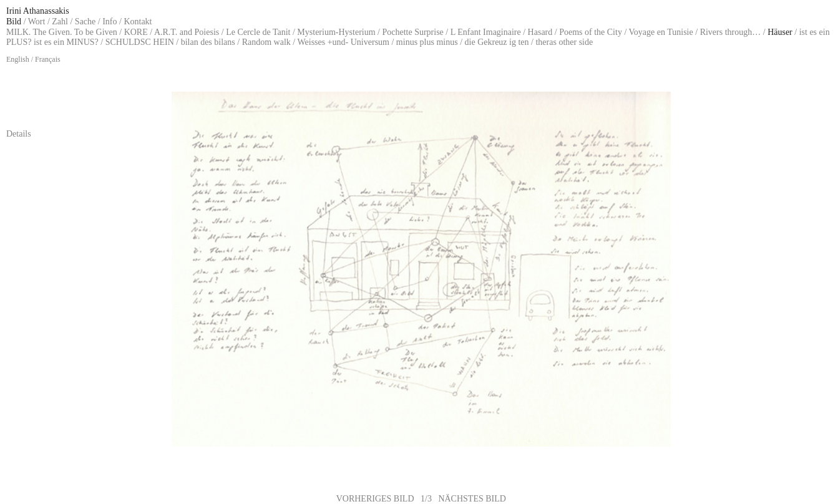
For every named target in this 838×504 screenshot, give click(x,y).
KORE (136, 32)
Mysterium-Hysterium (336, 32)
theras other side (564, 42)
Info (110, 22)
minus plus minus (427, 42)
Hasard (540, 32)
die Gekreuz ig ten (497, 42)
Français (48, 59)
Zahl (60, 22)
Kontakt (138, 22)
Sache (85, 22)
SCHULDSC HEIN (140, 42)
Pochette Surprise (412, 32)
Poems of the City (591, 32)
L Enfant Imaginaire (486, 32)
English (18, 59)
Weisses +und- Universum (343, 42)
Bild (14, 22)
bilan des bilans (208, 42)
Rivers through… (731, 32)
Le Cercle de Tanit (258, 32)
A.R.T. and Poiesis (187, 32)
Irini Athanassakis (38, 11)
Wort (37, 22)
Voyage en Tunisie (661, 32)
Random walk (266, 42)
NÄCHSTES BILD (472, 499)
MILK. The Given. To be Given (62, 32)
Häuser (780, 32)
